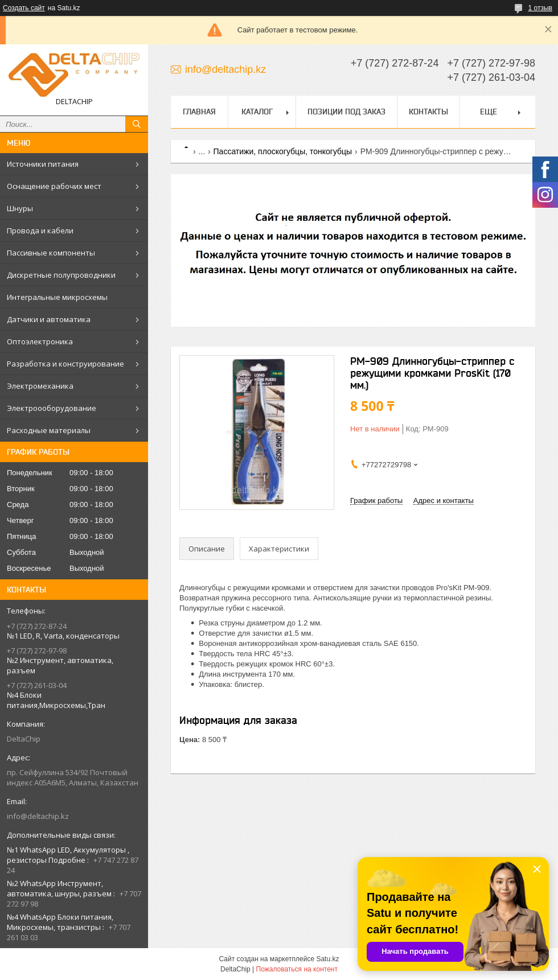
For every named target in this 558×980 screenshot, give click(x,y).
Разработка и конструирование (65, 364)
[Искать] (137, 124)
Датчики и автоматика (49, 319)
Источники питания (43, 164)
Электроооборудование (52, 408)
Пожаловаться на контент (297, 969)
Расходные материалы (49, 430)
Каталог (257, 112)
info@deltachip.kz (38, 816)
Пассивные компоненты (51, 253)
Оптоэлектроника (40, 341)
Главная (199, 112)
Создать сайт (24, 8)
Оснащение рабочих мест (54, 186)
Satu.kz (327, 959)
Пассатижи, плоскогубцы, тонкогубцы (283, 151)
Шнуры (20, 208)
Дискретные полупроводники (61, 275)
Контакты (428, 112)
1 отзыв (540, 8)
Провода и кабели (40, 230)
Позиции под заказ (346, 112)
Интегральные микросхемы (57, 297)
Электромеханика (40, 386)
